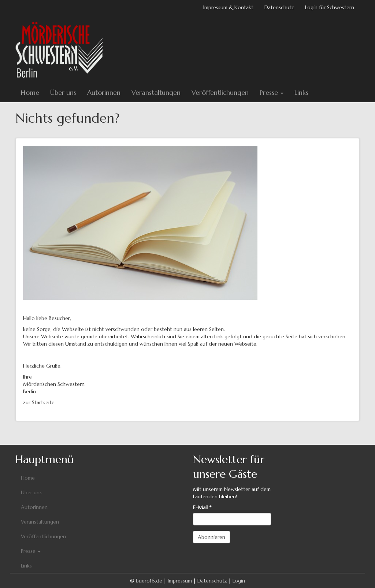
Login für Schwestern (330, 7)
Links (301, 92)
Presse (272, 92)
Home (30, 92)
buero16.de (149, 581)
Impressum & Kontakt (228, 7)
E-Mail (202, 507)
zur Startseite (39, 402)
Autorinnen (104, 92)
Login (239, 581)
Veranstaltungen (156, 92)
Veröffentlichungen (220, 92)
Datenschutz (279, 7)
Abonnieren (211, 537)
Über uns (63, 92)
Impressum (180, 581)
